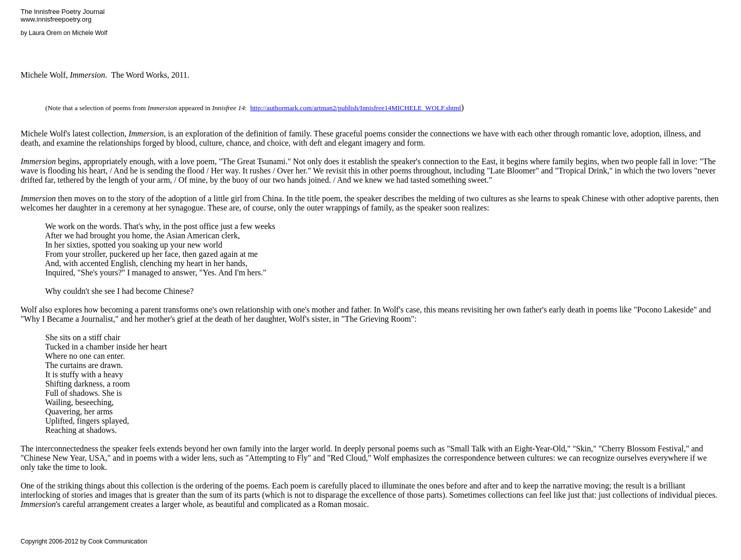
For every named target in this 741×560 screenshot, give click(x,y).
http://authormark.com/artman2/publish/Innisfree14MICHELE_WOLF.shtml (356, 108)
